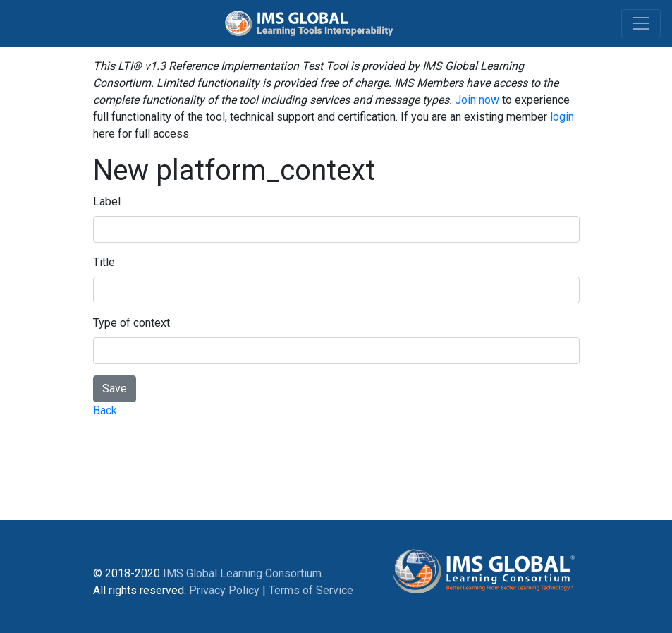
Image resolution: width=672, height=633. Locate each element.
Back (105, 410)
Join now (477, 100)
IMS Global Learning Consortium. (243, 573)
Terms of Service (311, 590)
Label (107, 201)
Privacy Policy (224, 590)
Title (104, 262)
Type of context (132, 323)
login (562, 117)
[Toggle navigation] (641, 23)
